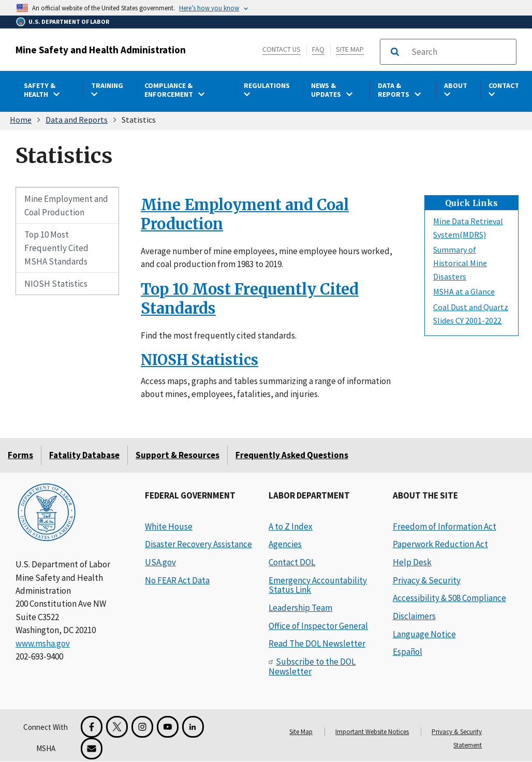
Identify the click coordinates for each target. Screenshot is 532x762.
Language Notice (424, 634)
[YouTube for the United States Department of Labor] (168, 727)
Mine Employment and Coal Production (66, 206)
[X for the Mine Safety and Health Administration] (117, 727)
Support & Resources (178, 455)
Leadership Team (300, 608)
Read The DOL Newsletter (317, 643)
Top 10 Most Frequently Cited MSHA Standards (57, 248)
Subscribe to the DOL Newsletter (312, 666)
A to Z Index (291, 526)
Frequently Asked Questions (292, 455)
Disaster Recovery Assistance (198, 544)
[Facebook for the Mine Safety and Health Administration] (92, 727)
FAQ (318, 49)
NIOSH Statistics (56, 284)
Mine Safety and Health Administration (101, 50)
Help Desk (412, 562)
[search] (461, 52)
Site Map (350, 49)
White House (169, 526)
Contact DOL (292, 562)
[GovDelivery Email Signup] (92, 749)
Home (21, 120)
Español (408, 652)
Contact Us (282, 49)
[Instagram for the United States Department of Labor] (142, 727)
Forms (20, 455)
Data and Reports (77, 120)
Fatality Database (84, 455)
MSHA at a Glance (464, 291)
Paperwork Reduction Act (440, 544)
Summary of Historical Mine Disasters (460, 263)
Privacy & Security (427, 580)
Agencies (285, 544)
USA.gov (160, 562)
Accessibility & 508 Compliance (449, 598)
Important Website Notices (372, 732)
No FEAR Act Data (177, 580)
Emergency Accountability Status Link (318, 585)
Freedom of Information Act (445, 526)
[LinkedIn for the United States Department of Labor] (193, 727)
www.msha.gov (43, 643)
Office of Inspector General (318, 626)
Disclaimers (414, 616)
